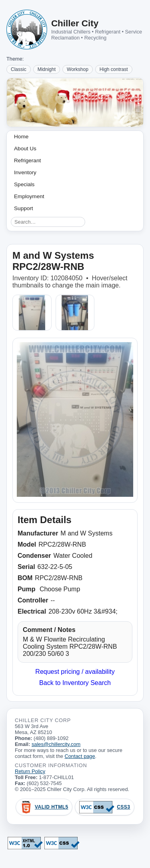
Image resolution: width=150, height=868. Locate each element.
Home (21, 137)
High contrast (114, 69)
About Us (25, 149)
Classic (19, 69)
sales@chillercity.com (56, 744)
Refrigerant (27, 160)
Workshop (78, 69)
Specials (24, 184)
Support (24, 208)
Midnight (47, 69)
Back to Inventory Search (75, 683)
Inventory (25, 172)
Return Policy (30, 771)
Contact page (80, 756)
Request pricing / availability (75, 672)
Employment (29, 196)
